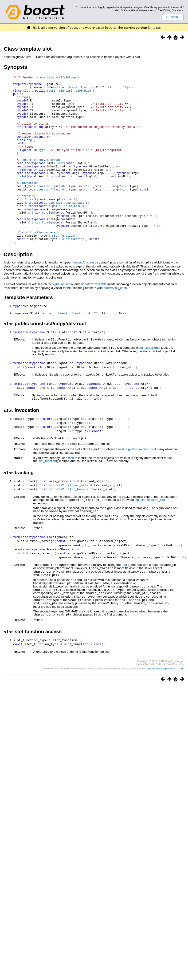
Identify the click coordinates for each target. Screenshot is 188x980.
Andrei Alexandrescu (145, 10)
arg (29, 154)
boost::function (82, 90)
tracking (28, 222)
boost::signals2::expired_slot (136, 481)
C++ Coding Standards (171, 10)
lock (71, 490)
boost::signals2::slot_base (69, 94)
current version (135, 28)
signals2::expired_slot (150, 531)
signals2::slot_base (65, 234)
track (125, 595)
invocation (30, 206)
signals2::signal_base (66, 230)
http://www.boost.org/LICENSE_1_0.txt (165, 696)
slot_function (47, 493)
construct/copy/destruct (41, 178)
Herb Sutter (121, 10)
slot (27, 94)
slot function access (39, 266)
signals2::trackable (94, 320)
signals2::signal (63, 320)
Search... (173, 17)
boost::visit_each (115, 323)
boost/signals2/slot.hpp (58, 78)
